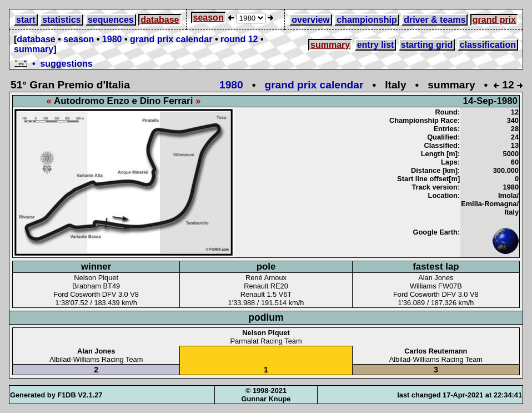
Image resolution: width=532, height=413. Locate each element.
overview (310, 20)
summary (34, 49)
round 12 (239, 39)
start (26, 20)
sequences (111, 20)
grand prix (494, 20)
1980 (112, 39)
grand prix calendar (171, 39)
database (160, 20)
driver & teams (435, 20)
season (209, 18)
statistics (61, 20)
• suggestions (53, 64)
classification (488, 45)
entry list (376, 45)
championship (367, 20)
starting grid (427, 45)
